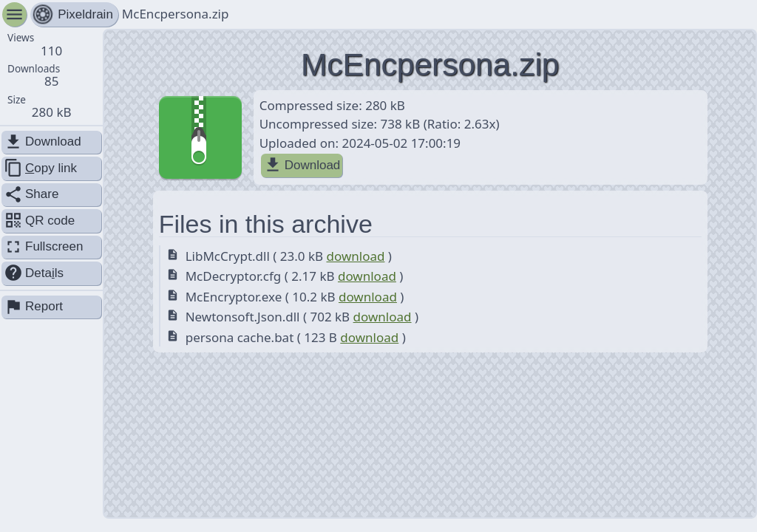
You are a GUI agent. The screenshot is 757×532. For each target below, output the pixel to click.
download (355, 256)
